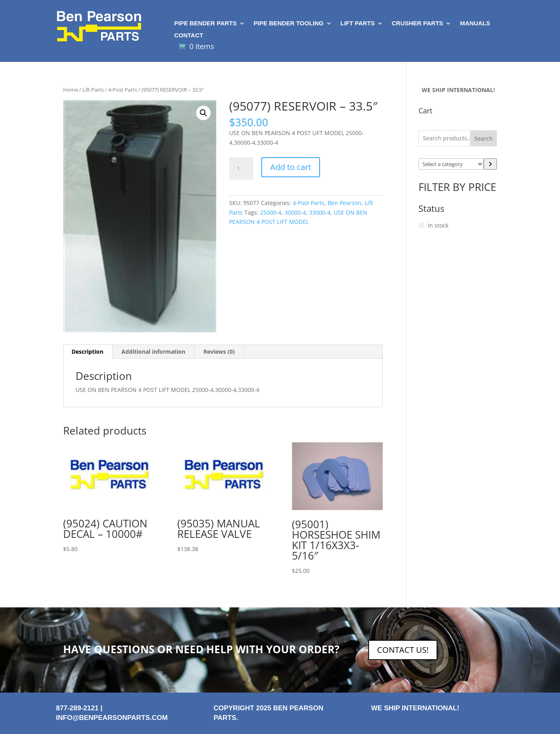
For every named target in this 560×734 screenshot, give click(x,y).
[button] (203, 113)
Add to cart (291, 167)
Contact (189, 36)
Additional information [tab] (153, 352)
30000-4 (295, 212)
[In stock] (421, 226)
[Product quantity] (241, 168)
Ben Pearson (345, 203)
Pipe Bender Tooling (289, 24)
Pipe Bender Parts (205, 24)
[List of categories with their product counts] (451, 164)
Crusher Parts (417, 24)
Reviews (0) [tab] (219, 352)
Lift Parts (358, 24)
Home (71, 90)
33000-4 (320, 212)
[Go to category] (490, 164)
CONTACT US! (403, 650)
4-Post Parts (123, 90)
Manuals (475, 24)
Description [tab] (87, 352)
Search (484, 138)
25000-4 (271, 212)
